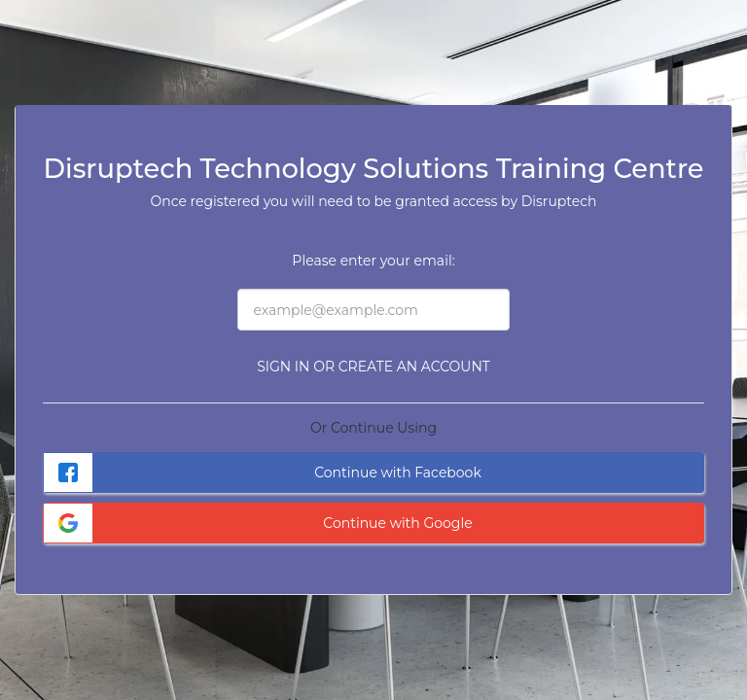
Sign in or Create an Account (373, 367)
